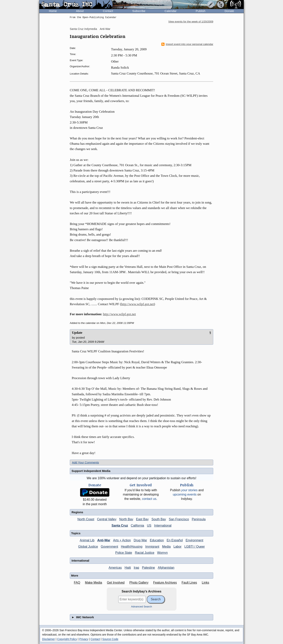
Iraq (136, 568)
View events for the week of (191, 22)
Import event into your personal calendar (187, 44)
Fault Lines (189, 583)
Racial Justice (145, 553)
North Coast (86, 519)
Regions (77, 512)
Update (77, 333)
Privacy (84, 639)
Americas (115, 568)
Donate (229, 11)
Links (205, 583)
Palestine (148, 568)
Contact (108, 11)
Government (109, 547)
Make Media (93, 583)
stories (189, 490)
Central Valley (107, 519)
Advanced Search (142, 607)
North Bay (126, 519)
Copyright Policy (67, 639)
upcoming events (185, 494)
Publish (201, 11)
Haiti (128, 568)
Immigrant (152, 547)
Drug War (140, 540)
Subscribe (139, 11)
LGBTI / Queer (195, 547)
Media (166, 547)
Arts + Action (122, 540)
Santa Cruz (120, 526)
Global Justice (88, 547)
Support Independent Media (91, 471)
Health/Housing (132, 547)
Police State (124, 553)
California (138, 526)
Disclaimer (48, 639)
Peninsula (199, 519)
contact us (149, 499)
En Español (175, 540)
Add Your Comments (85, 462)
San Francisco (179, 519)
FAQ (77, 583)
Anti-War (105, 29)
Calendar (170, 11)
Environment (194, 540)
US (149, 526)
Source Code (110, 639)
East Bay (142, 519)
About (80, 11)
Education (157, 540)
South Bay (159, 519)
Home (53, 11)
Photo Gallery (139, 583)
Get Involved (116, 583)
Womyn (163, 553)
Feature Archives (165, 583)
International (163, 526)
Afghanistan (166, 568)
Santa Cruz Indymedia (83, 29)
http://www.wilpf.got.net (137, 304)
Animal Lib (87, 540)
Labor (178, 547)
